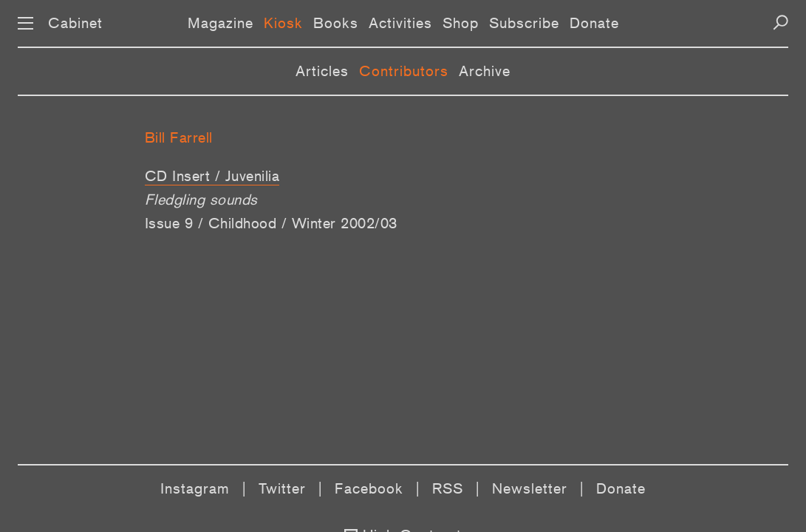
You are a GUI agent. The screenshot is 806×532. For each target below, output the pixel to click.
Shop (461, 23)
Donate (594, 23)
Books (336, 23)
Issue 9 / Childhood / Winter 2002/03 (271, 223)
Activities (400, 23)
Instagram (195, 488)
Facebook (369, 488)
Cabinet (75, 23)
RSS (448, 488)
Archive (485, 71)
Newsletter (530, 488)
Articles (322, 71)
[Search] (781, 23)
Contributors (404, 71)
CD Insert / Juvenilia (212, 176)
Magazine (221, 23)
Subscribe (524, 23)
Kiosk (283, 23)
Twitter (282, 488)
